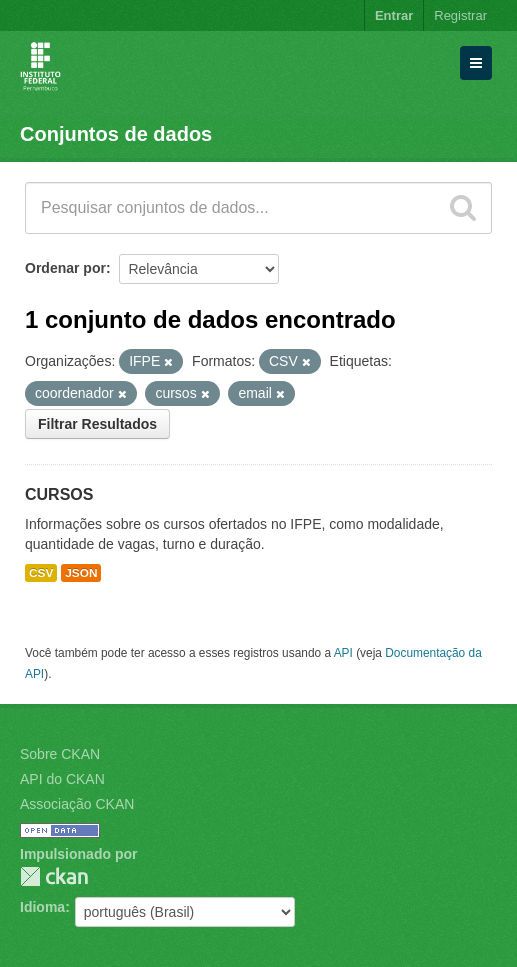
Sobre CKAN (60, 754)
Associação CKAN (77, 804)
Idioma (42, 907)
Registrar (460, 15)
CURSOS (59, 494)
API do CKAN (62, 779)
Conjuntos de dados (116, 134)
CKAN (54, 876)
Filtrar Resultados (97, 424)
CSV (41, 573)
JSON (81, 573)
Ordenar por (65, 268)
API (343, 653)
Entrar (394, 15)
